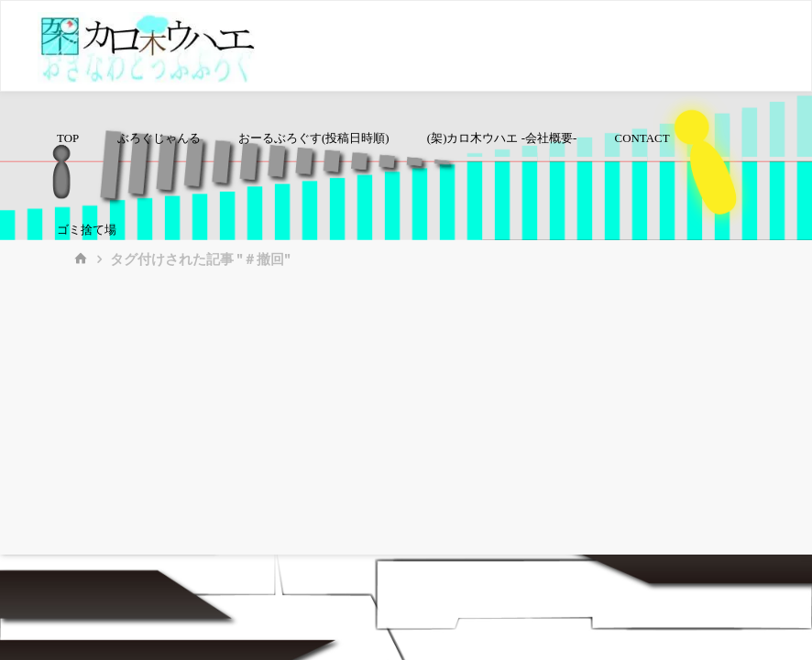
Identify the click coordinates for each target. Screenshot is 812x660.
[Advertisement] (406, 417)
